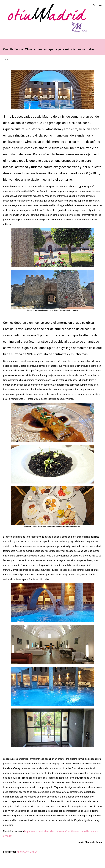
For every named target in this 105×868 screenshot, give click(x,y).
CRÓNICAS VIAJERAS (27, 852)
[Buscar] (94, 5)
